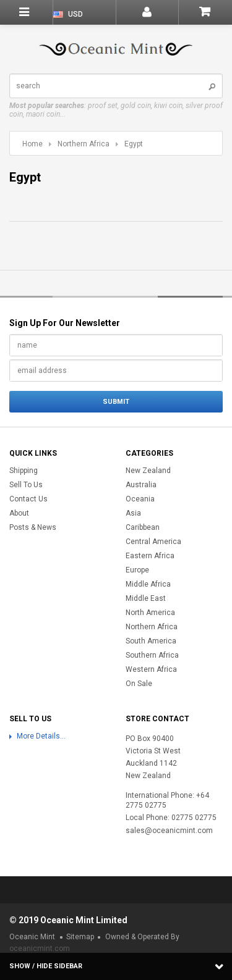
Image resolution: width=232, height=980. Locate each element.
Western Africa (151, 669)
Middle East (146, 598)
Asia (133, 513)
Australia (141, 485)
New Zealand (148, 471)
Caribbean (143, 527)
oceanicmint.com (40, 949)
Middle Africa (148, 584)
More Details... (41, 736)
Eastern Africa (150, 556)
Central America (153, 542)
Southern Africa (152, 655)
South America (151, 641)
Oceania (140, 499)
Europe (137, 570)
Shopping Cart (205, 12)
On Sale (139, 684)
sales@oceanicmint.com (169, 831)
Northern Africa (84, 144)
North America (150, 613)
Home (32, 144)
